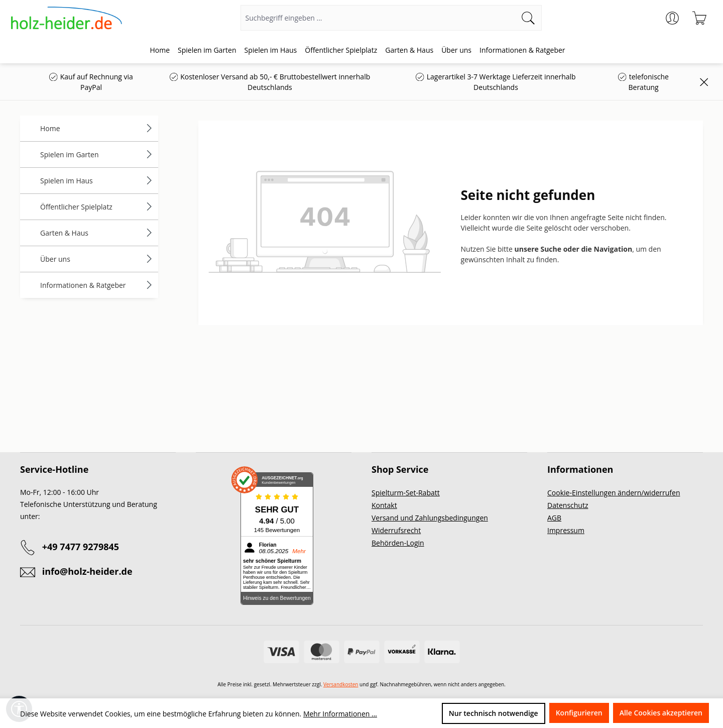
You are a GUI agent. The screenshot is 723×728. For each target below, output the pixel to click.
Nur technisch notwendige (494, 713)
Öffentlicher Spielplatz (97, 207)
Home (97, 128)
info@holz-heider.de (87, 571)
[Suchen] (528, 18)
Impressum (566, 530)
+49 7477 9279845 (81, 547)
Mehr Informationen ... (340, 714)
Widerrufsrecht (396, 530)
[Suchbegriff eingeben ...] (378, 18)
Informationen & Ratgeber (97, 285)
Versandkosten (341, 684)
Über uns (97, 259)
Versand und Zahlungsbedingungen (430, 518)
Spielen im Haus (97, 181)
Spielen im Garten (97, 154)
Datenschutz (568, 505)
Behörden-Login (398, 543)
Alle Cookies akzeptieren (661, 713)
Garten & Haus (97, 233)
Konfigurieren (579, 713)
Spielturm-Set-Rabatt (406, 493)
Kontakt (384, 505)
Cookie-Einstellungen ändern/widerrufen (614, 493)
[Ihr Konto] (672, 18)
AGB (554, 518)
